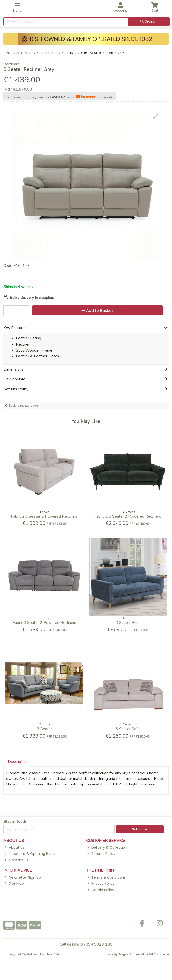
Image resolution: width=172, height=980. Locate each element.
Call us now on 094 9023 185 (86, 944)
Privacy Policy (101, 883)
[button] (156, 116)
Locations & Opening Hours (30, 854)
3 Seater (44, 729)
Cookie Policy (101, 890)
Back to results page (23, 406)
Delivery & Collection (107, 847)
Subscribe (140, 829)
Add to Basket (97, 310)
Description (18, 762)
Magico (124, 954)
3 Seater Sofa (128, 729)
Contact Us (16, 860)
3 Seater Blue (128, 623)
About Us (14, 847)
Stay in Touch (15, 822)
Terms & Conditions (106, 877)
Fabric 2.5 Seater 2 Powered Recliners (44, 516)
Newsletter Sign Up (23, 877)
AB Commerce (159, 954)
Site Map (14, 883)
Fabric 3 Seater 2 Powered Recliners (44, 623)
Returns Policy (101, 854)
